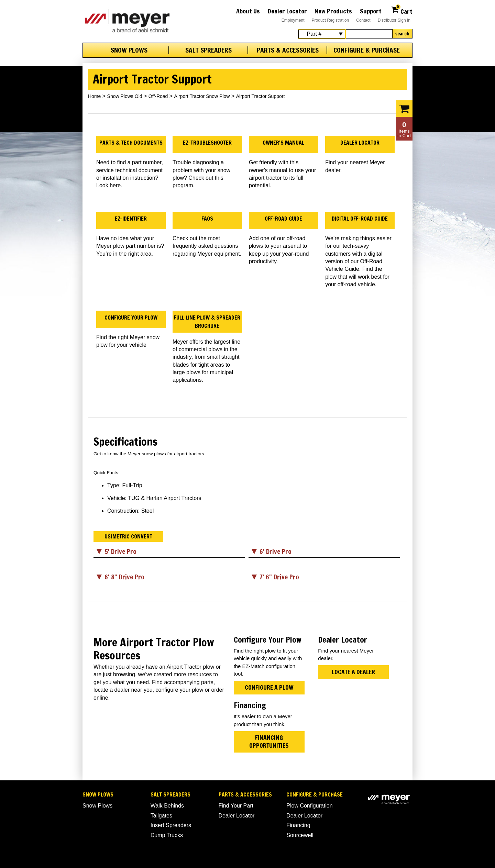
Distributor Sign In (394, 20)
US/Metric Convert (128, 536)
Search (402, 34)
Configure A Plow (269, 687)
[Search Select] (322, 34)
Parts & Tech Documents (131, 143)
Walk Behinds (167, 806)
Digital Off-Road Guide (360, 219)
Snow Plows (129, 50)
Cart (402, 10)
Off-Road (158, 96)
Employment (293, 20)
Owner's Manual (283, 143)
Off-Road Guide (283, 219)
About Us (248, 11)
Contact (363, 20)
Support (371, 11)
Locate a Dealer (353, 672)
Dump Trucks (167, 835)
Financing (298, 825)
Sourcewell (300, 835)
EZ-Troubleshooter (207, 143)
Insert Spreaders (171, 825)
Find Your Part (236, 806)
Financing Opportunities (269, 741)
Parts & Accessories (288, 50)
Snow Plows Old (125, 96)
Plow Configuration (309, 806)
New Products (333, 11)
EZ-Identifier (131, 219)
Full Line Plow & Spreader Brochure (207, 322)
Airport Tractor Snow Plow (202, 96)
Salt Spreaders (208, 50)
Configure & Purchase (367, 50)
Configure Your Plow (131, 318)
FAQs (207, 219)
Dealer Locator (287, 11)
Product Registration (331, 20)
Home (94, 96)
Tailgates (161, 816)
